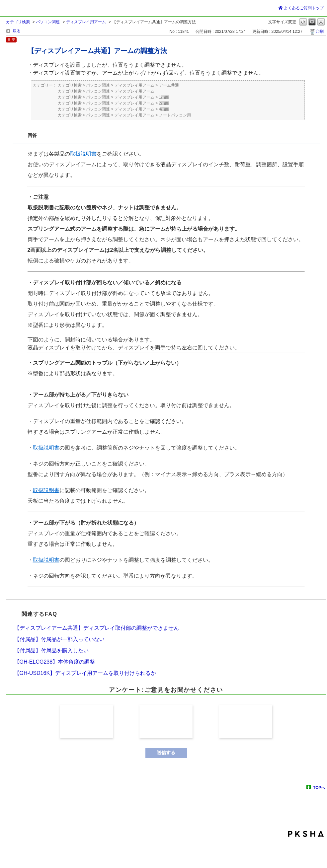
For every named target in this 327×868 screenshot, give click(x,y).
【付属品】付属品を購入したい (51, 651)
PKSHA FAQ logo (306, 834)
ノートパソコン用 (175, 115)
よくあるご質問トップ (301, 8)
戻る (17, 31)
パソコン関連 (48, 22)
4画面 (164, 109)
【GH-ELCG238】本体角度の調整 (55, 662)
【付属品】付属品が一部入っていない (59, 639)
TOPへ (319, 788)
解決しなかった (246, 721)
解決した (86, 721)
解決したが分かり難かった (166, 721)
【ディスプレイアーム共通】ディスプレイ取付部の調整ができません (97, 628)
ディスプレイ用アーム (86, 22)
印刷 (320, 32)
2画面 (164, 103)
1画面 (164, 97)
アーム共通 (169, 85)
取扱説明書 (83, 154)
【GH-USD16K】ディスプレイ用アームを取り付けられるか (85, 673)
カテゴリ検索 (18, 22)
